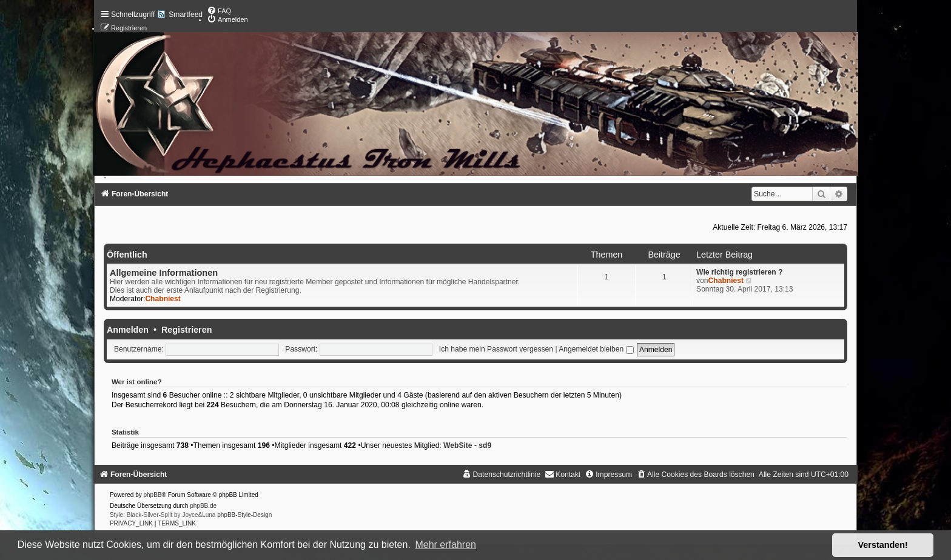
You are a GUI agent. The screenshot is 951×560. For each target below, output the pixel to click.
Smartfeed (186, 15)
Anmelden (128, 330)
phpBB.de (203, 506)
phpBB (153, 495)
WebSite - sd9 (467, 445)
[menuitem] (219, 11)
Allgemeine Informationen (164, 273)
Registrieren (187, 330)
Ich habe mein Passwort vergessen (496, 349)
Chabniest (163, 299)
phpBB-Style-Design (244, 515)
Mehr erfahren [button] (445, 545)
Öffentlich (127, 255)
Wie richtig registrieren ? (739, 272)
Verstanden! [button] (883, 545)
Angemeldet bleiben (596, 349)
